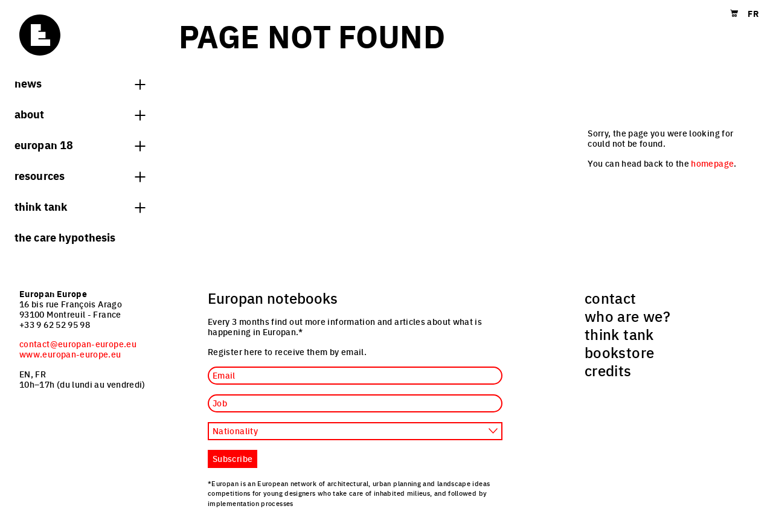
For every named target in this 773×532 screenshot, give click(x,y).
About (80, 114)
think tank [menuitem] (619, 334)
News (80, 83)
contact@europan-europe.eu (78, 344)
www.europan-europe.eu (70, 354)
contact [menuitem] (611, 298)
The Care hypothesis (65, 237)
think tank (80, 206)
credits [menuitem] (608, 370)
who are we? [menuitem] (627, 316)
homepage (712, 163)
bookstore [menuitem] (619, 352)
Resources (80, 175)
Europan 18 (80, 144)
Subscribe (233, 458)
